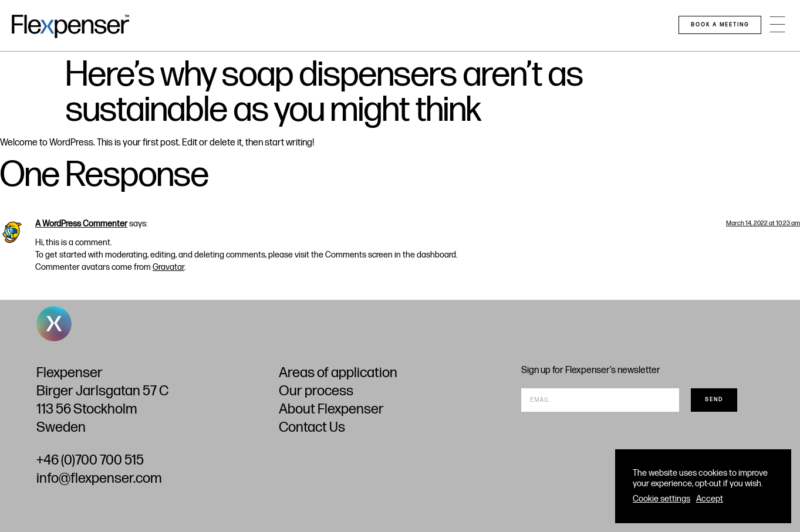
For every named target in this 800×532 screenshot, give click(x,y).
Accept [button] (710, 499)
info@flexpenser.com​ (99, 478)
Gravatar (168, 267)
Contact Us (312, 427)
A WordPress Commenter (81, 224)
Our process (316, 391)
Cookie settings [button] (661, 499)
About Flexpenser (331, 409)
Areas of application (338, 373)
